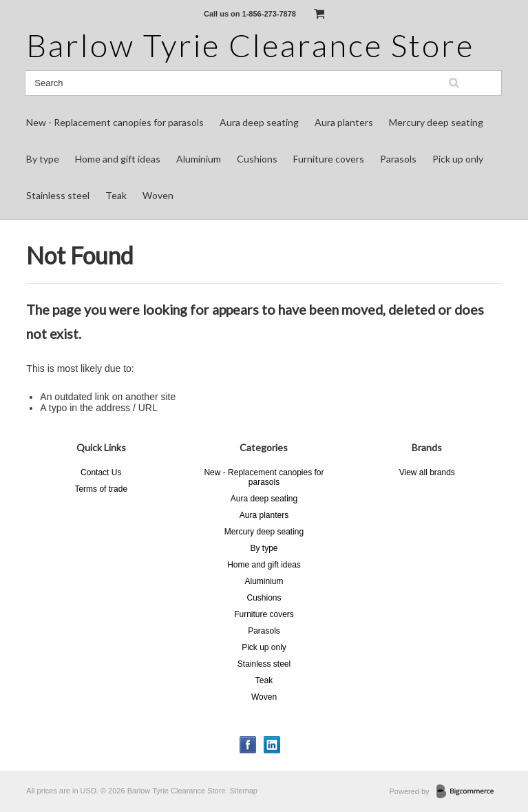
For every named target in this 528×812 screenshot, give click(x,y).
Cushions (257, 159)
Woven (158, 195)
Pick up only (458, 159)
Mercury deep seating (436, 122)
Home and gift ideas (118, 159)
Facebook (248, 745)
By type (43, 159)
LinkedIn (272, 745)
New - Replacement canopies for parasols (115, 122)
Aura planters (344, 122)
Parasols (398, 159)
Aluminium (199, 159)
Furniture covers (329, 159)
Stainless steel (58, 195)
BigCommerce (469, 792)
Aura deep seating (259, 122)
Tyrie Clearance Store (250, 45)
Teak (116, 195)
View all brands (427, 472)
